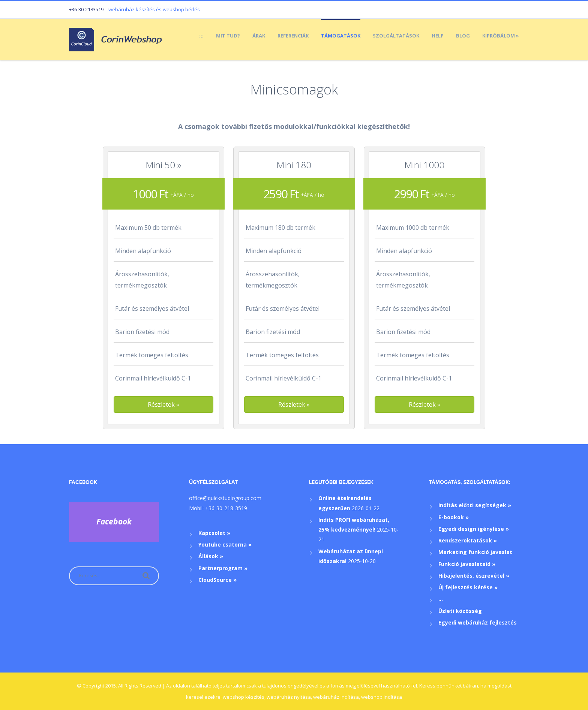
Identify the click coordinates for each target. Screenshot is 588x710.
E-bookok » (454, 517)
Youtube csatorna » (225, 544)
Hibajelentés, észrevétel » (474, 576)
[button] (163, 404)
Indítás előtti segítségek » (475, 505)
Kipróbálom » (501, 36)
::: (201, 36)
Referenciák (293, 36)
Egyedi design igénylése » (474, 529)
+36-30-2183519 (86, 9)
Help (438, 36)
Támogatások (341, 36)
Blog (463, 36)
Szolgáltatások (396, 36)
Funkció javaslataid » (467, 564)
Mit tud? (228, 36)
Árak (259, 36)
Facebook (83, 482)
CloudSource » (217, 580)
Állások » (211, 556)
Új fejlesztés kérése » (468, 587)
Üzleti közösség (460, 611)
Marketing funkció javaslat (475, 552)
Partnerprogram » (223, 568)
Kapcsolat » (214, 533)
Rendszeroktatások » (468, 540)
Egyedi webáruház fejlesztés (478, 622)
